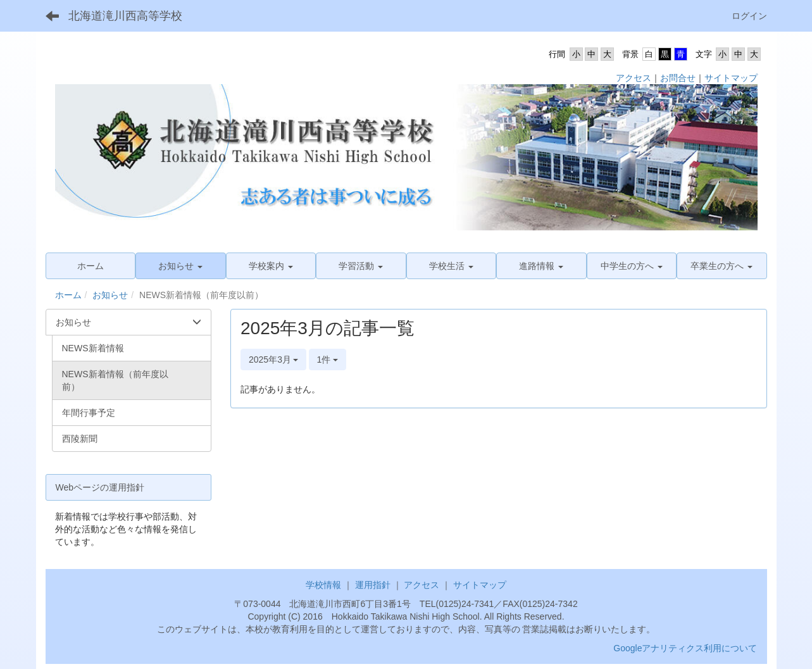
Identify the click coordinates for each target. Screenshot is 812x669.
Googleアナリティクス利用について (685, 648)
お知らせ (110, 295)
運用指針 (373, 585)
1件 (328, 360)
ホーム (68, 295)
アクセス (634, 78)
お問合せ (678, 78)
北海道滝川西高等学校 (125, 16)
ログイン (749, 16)
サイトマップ (731, 78)
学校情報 (323, 585)
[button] (181, 266)
